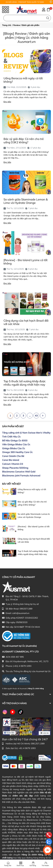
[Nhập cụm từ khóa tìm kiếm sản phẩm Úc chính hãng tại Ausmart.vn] (27, 18)
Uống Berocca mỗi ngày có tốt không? (23, 80)
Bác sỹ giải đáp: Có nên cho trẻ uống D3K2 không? (24, 141)
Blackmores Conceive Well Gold (19, 472)
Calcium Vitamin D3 (13, 464)
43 (36, 416)
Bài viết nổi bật (12, 484)
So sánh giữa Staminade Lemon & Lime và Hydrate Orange (26, 201)
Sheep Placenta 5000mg (15, 468)
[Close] (51, 2)
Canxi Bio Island (11, 460)
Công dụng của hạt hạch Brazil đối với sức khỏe (26, 322)
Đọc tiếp (7, 102)
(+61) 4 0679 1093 (22, 666)
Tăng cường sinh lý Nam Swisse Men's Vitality (26, 433)
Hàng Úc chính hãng (36, 689)
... (30, 416)
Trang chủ (8, 865)
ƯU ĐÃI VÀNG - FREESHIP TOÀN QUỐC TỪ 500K (25, 2)
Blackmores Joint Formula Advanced (21, 476)
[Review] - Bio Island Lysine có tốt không (26, 262)
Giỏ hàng (33, 865)
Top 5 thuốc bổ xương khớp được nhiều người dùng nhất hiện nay (25, 383)
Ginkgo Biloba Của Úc (14, 448)
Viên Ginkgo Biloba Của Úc (16, 444)
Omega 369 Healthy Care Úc (17, 452)
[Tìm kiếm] (48, 18)
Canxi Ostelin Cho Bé (13, 456)
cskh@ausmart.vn (21, 613)
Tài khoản (45, 865)
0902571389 (26, 609)
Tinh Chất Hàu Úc (11, 437)
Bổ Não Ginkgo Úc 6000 (15, 441)
